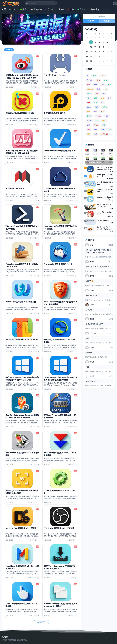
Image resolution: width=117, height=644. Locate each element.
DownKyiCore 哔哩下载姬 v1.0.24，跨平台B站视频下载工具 (105, 198)
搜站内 (91, 21)
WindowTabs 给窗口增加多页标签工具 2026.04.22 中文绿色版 (60, 605)
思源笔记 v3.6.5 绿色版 (15, 188)
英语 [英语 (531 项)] (104, 125)
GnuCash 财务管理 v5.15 (98, 357)
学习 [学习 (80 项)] (105, 89)
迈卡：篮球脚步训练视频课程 (105, 183)
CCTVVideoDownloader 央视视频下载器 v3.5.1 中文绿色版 (60, 567)
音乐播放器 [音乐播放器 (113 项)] (105, 134)
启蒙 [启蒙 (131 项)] (109, 85)
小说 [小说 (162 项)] (97, 94)
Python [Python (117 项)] (103, 76)
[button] (115, 3)
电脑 (12, 9)
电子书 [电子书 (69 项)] (89, 116)
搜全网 (107, 21)
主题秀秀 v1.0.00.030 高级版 (105, 191)
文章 (81, 9)
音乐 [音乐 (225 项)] (95, 134)
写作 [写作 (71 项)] (105, 80)
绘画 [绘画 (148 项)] (104, 121)
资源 (60, 9)
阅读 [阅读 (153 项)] (88, 134)
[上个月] (108, 29)
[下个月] (112, 29)
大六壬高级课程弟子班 (94, 163)
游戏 (49, 9)
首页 (4, 9)
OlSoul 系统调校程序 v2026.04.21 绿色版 (60, 492)
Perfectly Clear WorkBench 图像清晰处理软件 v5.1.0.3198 (22, 492)
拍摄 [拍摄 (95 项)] (95, 103)
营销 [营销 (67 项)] (88, 130)
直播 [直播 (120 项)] (107, 116)
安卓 (23, 9)
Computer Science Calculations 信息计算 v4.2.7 (105, 168)
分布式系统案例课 (103, 221)
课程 (71, 9)
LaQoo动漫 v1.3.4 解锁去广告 (104, 213)
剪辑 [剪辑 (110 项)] (88, 85)
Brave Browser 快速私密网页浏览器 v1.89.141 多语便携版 (60, 303)
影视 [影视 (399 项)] (102, 98)
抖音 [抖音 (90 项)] (88, 103)
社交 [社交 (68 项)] (97, 121)
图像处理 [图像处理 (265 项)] (90, 89)
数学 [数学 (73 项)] (97, 107)
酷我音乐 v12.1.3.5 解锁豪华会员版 (20, 113)
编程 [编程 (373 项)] (88, 125)
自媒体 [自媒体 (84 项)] (96, 125)
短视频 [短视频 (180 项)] (89, 121)
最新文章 (9, 50)
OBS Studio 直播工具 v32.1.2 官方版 (59, 528)
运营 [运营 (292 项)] (109, 130)
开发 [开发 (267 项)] (88, 98)
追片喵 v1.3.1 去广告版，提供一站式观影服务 (105, 228)
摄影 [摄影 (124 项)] (102, 103)
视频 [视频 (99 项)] (95, 130)
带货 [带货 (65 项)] (104, 94)
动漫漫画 (110, 216)
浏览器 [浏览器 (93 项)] (105, 107)
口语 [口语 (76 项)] (102, 85)
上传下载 (110, 201)
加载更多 (41, 622)
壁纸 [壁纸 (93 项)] (98, 89)
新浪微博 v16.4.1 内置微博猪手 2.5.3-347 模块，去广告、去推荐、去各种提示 (22, 76)
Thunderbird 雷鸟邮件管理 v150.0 (58, 264)
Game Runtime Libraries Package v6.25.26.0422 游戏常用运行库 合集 (60, 379)
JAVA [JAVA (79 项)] (94, 76)
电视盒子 (37, 9)
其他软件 (110, 179)
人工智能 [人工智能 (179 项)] (90, 80)
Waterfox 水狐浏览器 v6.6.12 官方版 (21, 302)
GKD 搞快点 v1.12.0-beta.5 (55, 75)
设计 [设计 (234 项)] (102, 130)
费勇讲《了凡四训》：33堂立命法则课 (105, 206)
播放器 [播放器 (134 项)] (89, 107)
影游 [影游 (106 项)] (95, 98)
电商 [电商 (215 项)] (102, 112)
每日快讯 (94, 9)
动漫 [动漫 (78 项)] (95, 85)
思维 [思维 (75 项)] (109, 98)
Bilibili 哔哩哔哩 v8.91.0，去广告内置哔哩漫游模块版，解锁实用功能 (21, 152)
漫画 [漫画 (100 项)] (95, 112)
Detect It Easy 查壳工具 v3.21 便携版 (21, 528)
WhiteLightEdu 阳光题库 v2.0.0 (105, 176)
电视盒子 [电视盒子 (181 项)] (98, 116)
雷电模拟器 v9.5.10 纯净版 (54, 113)
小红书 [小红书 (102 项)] (89, 94)
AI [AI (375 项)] (88, 76)
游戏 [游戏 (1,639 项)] (88, 112)
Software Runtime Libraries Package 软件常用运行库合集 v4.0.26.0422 (22, 379)
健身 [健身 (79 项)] (98, 80)
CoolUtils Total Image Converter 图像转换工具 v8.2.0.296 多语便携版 (22, 416)
